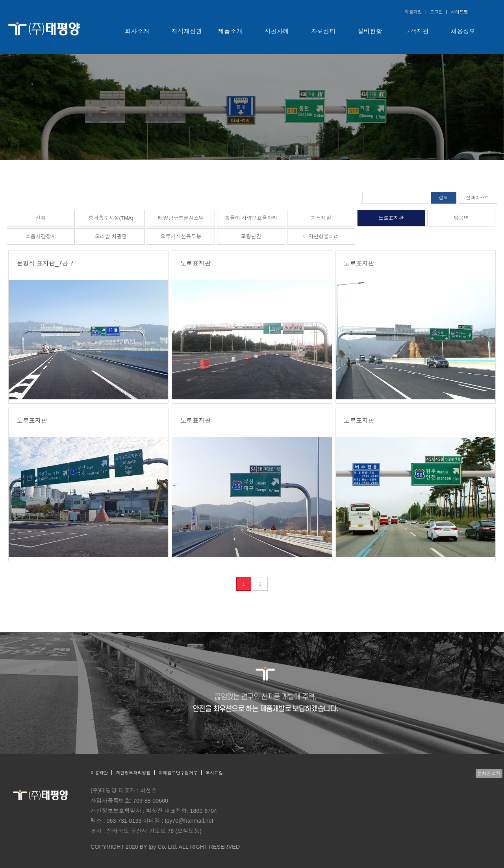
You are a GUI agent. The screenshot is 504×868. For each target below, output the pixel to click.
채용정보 (463, 31)
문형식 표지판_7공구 (45, 263)
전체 (41, 218)
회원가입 (413, 12)
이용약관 (99, 773)
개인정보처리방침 (133, 773)
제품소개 (230, 31)
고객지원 (417, 31)
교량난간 (251, 236)
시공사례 (277, 31)
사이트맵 (460, 12)
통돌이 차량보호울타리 (251, 218)
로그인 (436, 12)
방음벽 (461, 218)
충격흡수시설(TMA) (111, 218)
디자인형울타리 (321, 236)
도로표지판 (391, 218)
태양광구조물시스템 (181, 218)
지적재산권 (187, 31)
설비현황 (370, 31)
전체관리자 (489, 773)
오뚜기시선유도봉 (181, 236)
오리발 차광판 (111, 236)
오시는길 (214, 773)
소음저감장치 (41, 236)
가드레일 (321, 218)
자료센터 (323, 31)
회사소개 (137, 31)
